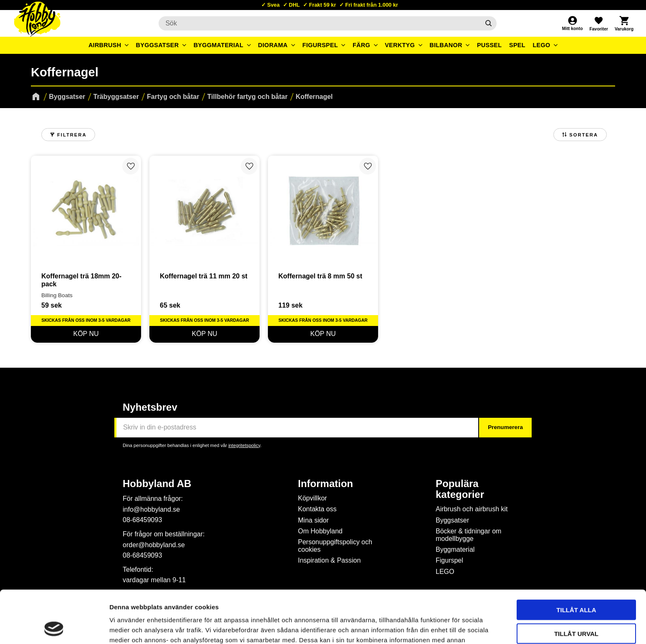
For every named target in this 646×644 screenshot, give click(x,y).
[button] (598, 23)
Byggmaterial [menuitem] (219, 45)
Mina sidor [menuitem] (313, 520)
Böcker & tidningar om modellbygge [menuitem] (468, 535)
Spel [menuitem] (517, 45)
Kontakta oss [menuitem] (317, 509)
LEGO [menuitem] (541, 45)
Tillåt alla (576, 560)
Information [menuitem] (326, 484)
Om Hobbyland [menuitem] (320, 531)
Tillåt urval (576, 584)
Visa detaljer (453, 628)
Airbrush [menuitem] (105, 45)
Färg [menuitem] (361, 45)
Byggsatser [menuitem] (158, 45)
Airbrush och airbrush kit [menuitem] (472, 509)
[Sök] (488, 23)
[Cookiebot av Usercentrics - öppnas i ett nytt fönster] (54, 628)
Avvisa (577, 607)
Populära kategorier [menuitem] (460, 489)
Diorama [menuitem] (273, 45)
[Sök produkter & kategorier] (319, 23)
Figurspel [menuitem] (320, 45)
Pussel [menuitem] (490, 45)
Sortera (584, 135)
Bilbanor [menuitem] (446, 45)
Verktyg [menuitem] (400, 45)
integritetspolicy (244, 445)
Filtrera (72, 135)
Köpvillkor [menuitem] (312, 498)
